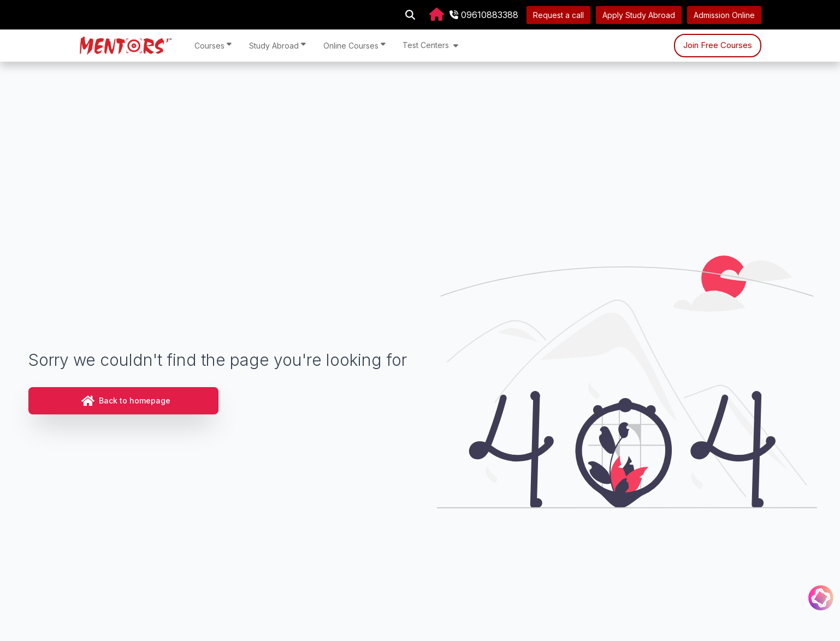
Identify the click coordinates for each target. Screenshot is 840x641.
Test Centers (430, 45)
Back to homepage (126, 401)
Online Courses (354, 45)
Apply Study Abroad (639, 15)
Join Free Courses (718, 45)
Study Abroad (277, 45)
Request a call (558, 15)
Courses (213, 45)
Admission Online (724, 15)
